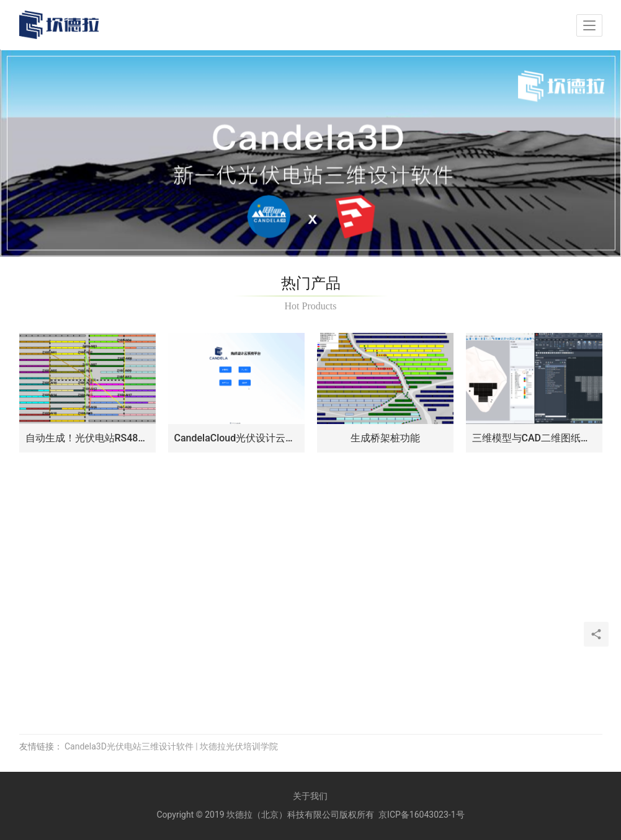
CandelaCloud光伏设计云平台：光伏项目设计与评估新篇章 (236, 438)
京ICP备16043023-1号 (421, 815)
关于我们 (310, 796)
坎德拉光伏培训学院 (239, 746)
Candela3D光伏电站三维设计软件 (129, 746)
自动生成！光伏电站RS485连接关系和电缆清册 (87, 438)
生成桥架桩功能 (385, 438)
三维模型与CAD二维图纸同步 (534, 438)
